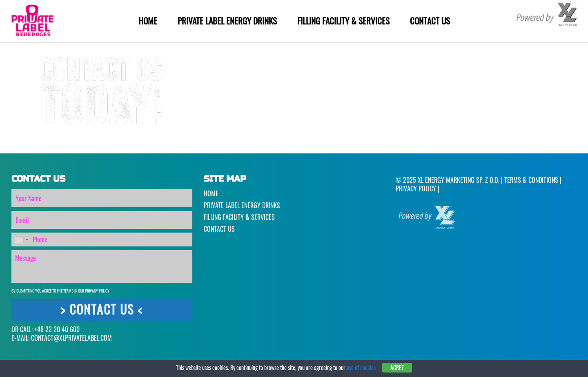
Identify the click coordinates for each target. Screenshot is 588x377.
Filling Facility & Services (343, 21)
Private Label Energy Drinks (227, 21)
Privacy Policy (97, 291)
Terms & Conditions (531, 180)
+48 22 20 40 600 (57, 329)
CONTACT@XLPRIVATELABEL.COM (71, 338)
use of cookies (361, 367)
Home (148, 21)
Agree (397, 367)
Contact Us (430, 21)
